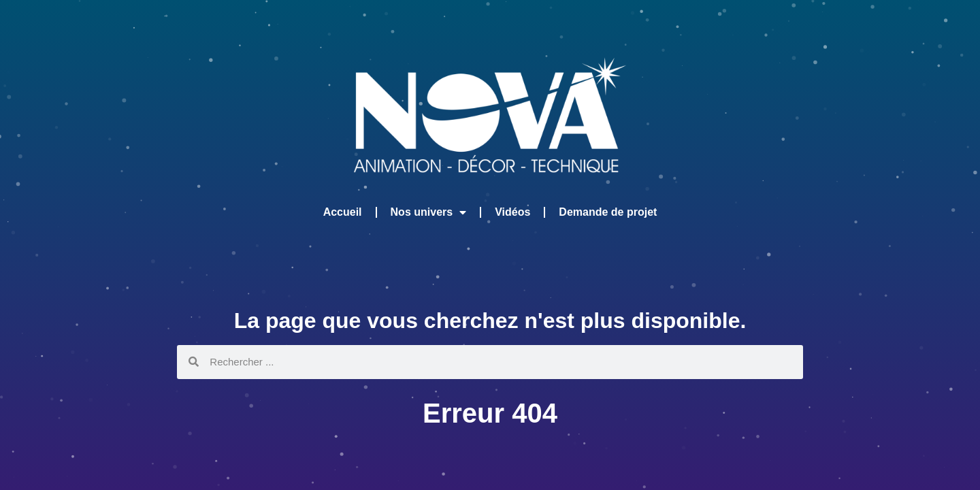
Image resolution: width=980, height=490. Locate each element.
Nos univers (429, 212)
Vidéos (512, 212)
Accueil (343, 212)
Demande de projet (608, 212)
